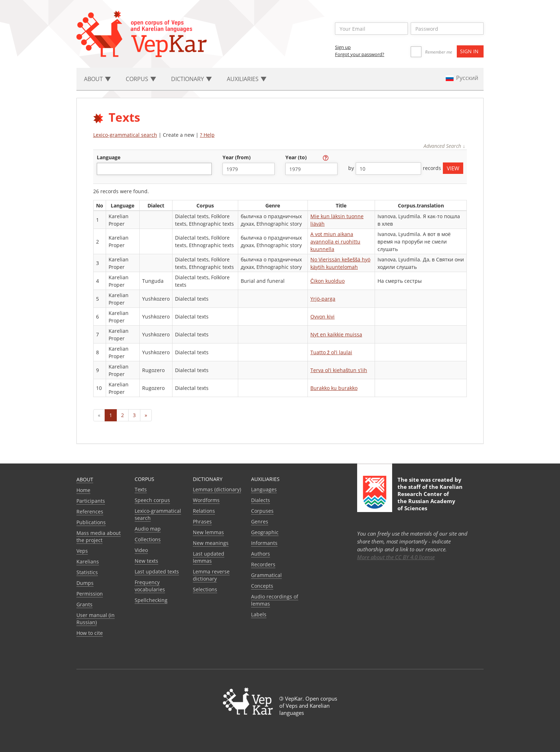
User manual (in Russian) (96, 619)
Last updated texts (157, 571)
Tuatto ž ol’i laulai (331, 352)
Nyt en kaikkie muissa (336, 334)
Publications (91, 522)
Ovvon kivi (322, 317)
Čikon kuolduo (327, 281)
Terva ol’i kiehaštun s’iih (339, 370)
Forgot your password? (360, 54)
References (90, 512)
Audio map (148, 529)
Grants (84, 604)
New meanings (211, 543)
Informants (264, 543)
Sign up (343, 47)
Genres (260, 522)
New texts (146, 561)
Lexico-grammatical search (125, 135)
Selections (205, 589)
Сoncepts (262, 586)
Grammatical (266, 575)
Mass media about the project (99, 537)
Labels (259, 614)
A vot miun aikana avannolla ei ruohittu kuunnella (335, 242)
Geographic (265, 532)
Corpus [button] (141, 79)
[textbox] (103, 169)
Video (141, 550)
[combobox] (154, 169)
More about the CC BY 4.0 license (396, 557)
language (109, 157)
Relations (204, 511)
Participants (91, 501)
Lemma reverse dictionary (211, 575)
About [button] (97, 79)
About (85, 479)
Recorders (263, 564)
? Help (207, 135)
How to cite (90, 633)
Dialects (261, 500)
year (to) (297, 157)
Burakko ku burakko (334, 388)
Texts (141, 489)
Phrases (202, 522)
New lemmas (208, 532)
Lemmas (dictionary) (217, 489)
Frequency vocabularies (150, 586)
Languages (264, 489)
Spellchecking (151, 600)
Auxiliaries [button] (247, 79)
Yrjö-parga (323, 299)
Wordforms (206, 500)
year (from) (237, 157)
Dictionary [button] (191, 79)
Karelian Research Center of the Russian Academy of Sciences (430, 497)
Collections (148, 539)
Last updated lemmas (209, 557)
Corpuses (262, 511)
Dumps (85, 583)
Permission (90, 594)
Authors (261, 554)
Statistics (87, 572)
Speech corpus (152, 500)
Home (83, 490)
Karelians (88, 562)
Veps (82, 551)
